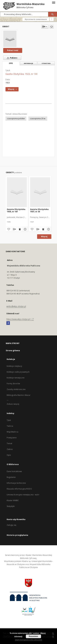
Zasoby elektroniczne (16, 389)
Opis (9, 455)
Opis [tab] (11, 63)
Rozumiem (33, 636)
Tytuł (9, 420)
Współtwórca (12, 432)
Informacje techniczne (16, 483)
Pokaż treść (13, 50)
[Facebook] (8, 323)
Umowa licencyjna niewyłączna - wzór (23, 495)
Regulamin (11, 477)
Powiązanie (12, 438)
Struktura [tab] (46, 63)
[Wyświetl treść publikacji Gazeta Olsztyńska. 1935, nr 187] (20, 229)
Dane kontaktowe (14, 471)
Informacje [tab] (28, 63)
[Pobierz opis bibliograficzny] (14, 229)
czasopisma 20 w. (38, 119)
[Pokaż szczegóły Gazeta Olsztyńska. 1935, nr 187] (25, 229)
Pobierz (11, 58)
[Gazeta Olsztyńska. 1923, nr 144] (10, 39)
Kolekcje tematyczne (16, 378)
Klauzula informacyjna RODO (19, 489)
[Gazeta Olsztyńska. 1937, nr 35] (40, 192)
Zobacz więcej (13, 404)
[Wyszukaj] (53, 14)
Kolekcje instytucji (14, 366)
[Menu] (54, 2)
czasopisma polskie (16, 119)
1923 (8, 83)
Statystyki (11, 506)
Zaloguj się (12, 525)
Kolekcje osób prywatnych (18, 372)
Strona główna (13, 351)
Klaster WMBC (13, 500)
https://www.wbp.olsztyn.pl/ (20, 319)
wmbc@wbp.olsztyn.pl (16, 306)
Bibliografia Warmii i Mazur (19, 395)
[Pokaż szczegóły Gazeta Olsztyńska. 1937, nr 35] (48, 229)
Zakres (10, 449)
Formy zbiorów (13, 384)
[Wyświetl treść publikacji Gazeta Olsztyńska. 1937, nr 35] (43, 229)
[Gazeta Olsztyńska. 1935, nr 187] (17, 192)
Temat (9, 443)
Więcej (44, 236)
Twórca (10, 426)
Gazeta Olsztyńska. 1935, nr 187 (16, 210)
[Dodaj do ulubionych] (52, 27)
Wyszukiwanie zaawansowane (36, 19)
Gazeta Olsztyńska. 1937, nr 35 (40, 210)
